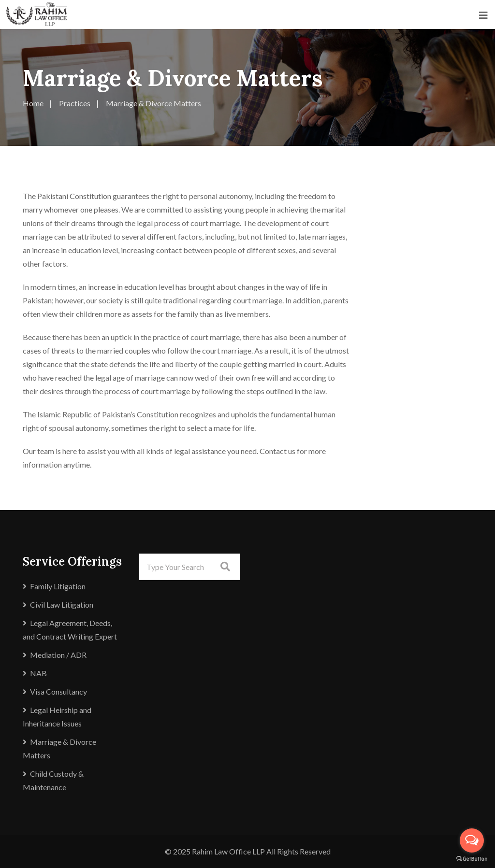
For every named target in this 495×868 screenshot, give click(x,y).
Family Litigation (58, 586)
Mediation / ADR (58, 655)
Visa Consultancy (58, 691)
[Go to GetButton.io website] (472, 859)
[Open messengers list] (472, 840)
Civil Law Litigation (62, 605)
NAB (38, 673)
